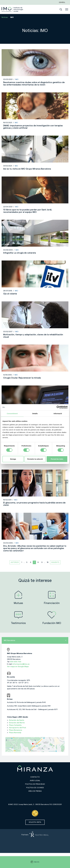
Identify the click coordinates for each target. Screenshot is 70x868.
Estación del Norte (17, 723)
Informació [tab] (58, 414)
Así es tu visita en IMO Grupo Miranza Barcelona (27, 169)
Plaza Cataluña (15, 725)
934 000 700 (16, 662)
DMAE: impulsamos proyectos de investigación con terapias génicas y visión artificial (33, 127)
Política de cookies (35, 788)
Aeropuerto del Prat (18, 728)
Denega (13, 459)
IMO (17, 79)
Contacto (35, 777)
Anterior (15, 562)
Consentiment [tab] (12, 414)
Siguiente (55, 562)
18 (48, 562)
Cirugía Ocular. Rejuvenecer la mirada (22, 378)
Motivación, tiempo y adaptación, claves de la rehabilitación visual (33, 336)
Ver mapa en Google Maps (18, 667)
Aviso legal (35, 781)
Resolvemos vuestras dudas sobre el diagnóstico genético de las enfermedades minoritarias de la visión (34, 84)
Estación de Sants (17, 720)
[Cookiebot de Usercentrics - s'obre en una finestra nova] (58, 407)
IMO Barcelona (35, 640)
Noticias (5, 17)
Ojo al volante (10, 294)
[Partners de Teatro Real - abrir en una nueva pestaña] (35, 841)
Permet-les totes (57, 459)
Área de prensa (35, 791)
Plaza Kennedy (15, 733)
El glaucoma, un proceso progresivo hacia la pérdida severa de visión (34, 504)
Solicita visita (35, 822)
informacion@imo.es (21, 664)
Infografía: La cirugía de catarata (20, 253)
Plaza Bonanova (16, 730)
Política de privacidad (35, 784)
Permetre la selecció (35, 459)
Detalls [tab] (35, 414)
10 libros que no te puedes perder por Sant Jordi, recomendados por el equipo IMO (28, 211)
